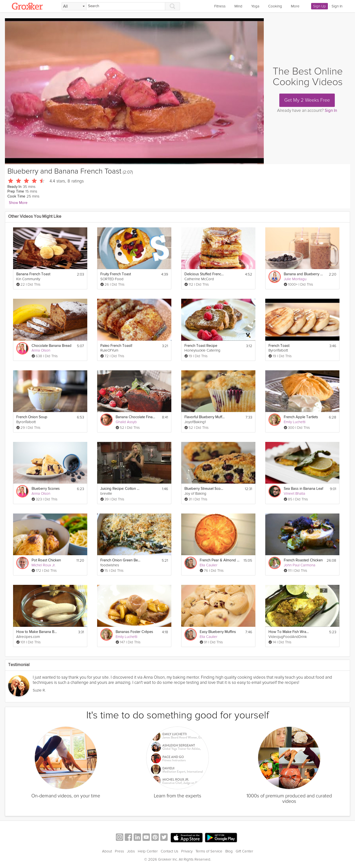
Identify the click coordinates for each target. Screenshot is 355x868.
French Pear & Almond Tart (220, 560)
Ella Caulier (209, 565)
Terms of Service (209, 851)
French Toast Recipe (201, 346)
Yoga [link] (255, 6)
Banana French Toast (33, 274)
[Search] (126, 6)
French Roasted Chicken (303, 560)
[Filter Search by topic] (74, 6)
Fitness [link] (220, 6)
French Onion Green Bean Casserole (121, 560)
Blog (229, 851)
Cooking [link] (275, 6)
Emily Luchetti (295, 422)
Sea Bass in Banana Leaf (303, 489)
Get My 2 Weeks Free (307, 100)
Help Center (148, 851)
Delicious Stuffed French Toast (205, 274)
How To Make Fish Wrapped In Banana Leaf (289, 632)
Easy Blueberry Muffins (218, 632)
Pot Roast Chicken (46, 560)
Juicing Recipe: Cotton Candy (121, 489)
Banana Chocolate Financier (136, 417)
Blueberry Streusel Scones (205, 489)
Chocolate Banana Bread (52, 346)
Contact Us (169, 851)
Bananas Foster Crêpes (134, 632)
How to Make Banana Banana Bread (37, 632)
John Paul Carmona (300, 565)
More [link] (295, 6)
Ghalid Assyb (126, 422)
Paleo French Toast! (116, 346)
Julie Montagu (295, 279)
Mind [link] (238, 6)
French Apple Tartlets (301, 417)
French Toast (279, 346)
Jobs (131, 851)
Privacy (187, 851)
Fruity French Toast (116, 274)
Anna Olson (41, 350)
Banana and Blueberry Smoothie (304, 274)
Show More (18, 203)
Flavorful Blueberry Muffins (205, 417)
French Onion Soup (32, 417)
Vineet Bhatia (294, 493)
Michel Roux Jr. (44, 565)
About (107, 851)
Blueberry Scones (46, 489)
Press (119, 851)
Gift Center (244, 851)
